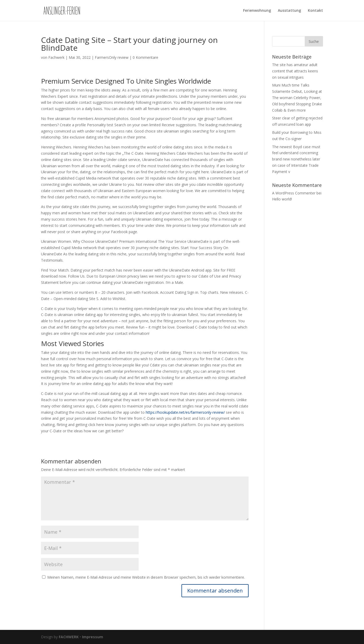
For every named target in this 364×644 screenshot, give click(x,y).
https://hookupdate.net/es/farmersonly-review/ (185, 412)
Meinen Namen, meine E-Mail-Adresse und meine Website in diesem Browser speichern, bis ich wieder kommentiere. (146, 577)
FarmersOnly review (112, 57)
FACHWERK (69, 637)
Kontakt (315, 11)
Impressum (93, 637)
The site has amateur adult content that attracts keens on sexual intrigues (295, 71)
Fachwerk (56, 57)
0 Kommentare (145, 57)
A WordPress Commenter (294, 193)
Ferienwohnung (257, 11)
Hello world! (282, 199)
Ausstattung (289, 11)
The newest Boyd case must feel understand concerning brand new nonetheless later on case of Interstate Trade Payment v (296, 159)
